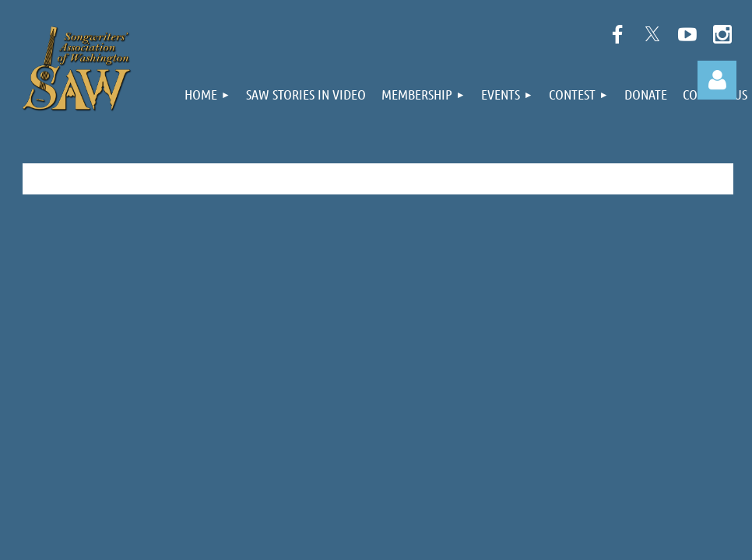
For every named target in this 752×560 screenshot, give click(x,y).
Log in (717, 80)
